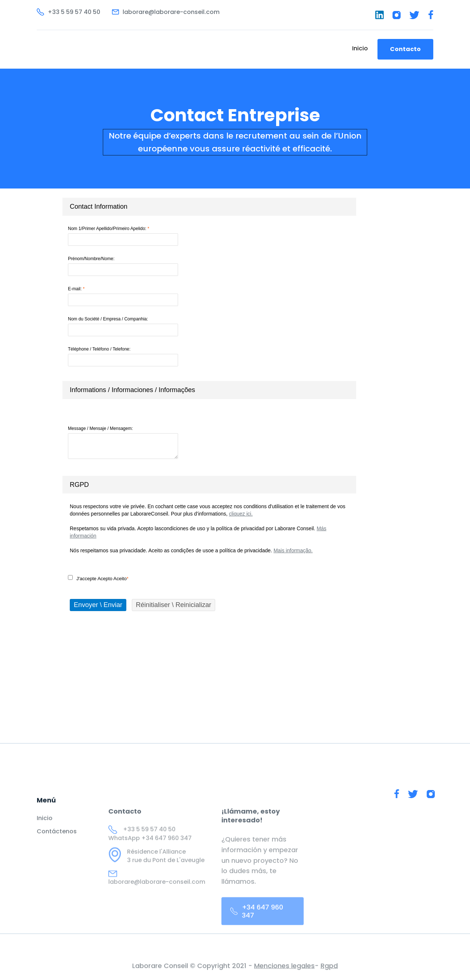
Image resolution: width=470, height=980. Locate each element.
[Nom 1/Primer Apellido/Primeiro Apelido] (123, 240)
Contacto (405, 49)
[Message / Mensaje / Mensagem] (123, 446)
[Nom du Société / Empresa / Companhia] (123, 330)
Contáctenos (57, 839)
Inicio (360, 48)
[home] (76, 49)
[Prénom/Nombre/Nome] (123, 270)
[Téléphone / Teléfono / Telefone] (123, 360)
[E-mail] (123, 300)
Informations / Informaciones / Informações (132, 390)
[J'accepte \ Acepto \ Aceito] (70, 577)
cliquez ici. (241, 514)
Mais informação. (293, 550)
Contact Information (99, 207)
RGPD (79, 485)
